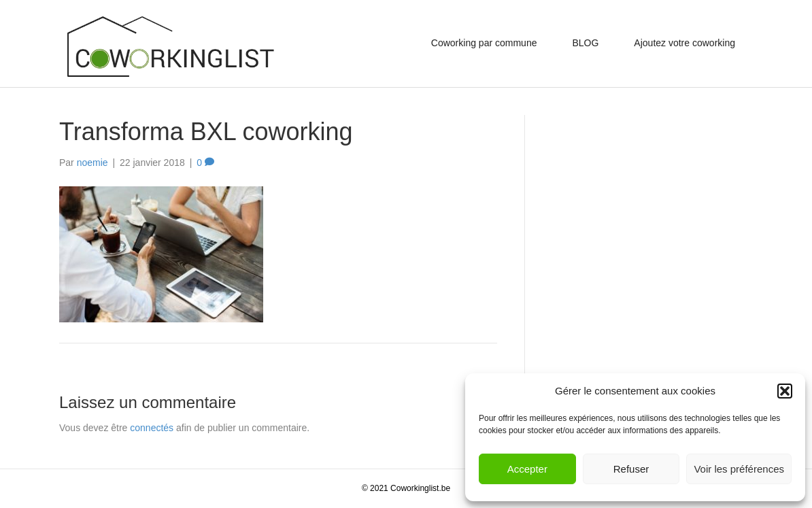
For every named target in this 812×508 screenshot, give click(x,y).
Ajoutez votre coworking (684, 43)
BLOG (585, 43)
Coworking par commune (484, 43)
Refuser (631, 469)
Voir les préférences (739, 469)
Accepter (527, 469)
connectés (152, 428)
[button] (785, 391)
